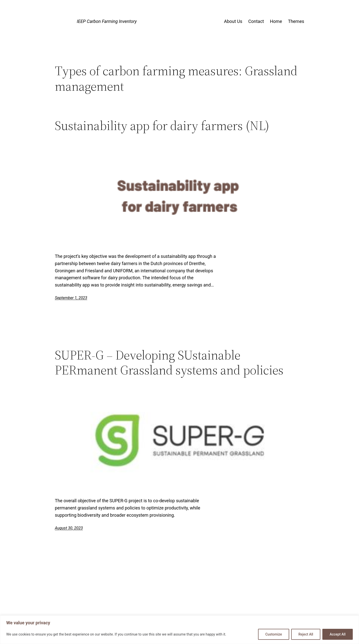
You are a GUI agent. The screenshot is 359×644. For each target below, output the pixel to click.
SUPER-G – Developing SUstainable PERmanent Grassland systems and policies (169, 362)
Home (276, 21)
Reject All (306, 634)
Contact (256, 21)
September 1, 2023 (71, 298)
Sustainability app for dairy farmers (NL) (162, 126)
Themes (296, 21)
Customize (274, 634)
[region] (179, 630)
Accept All (338, 634)
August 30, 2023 (69, 528)
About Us (233, 21)
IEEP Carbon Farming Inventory (107, 21)
